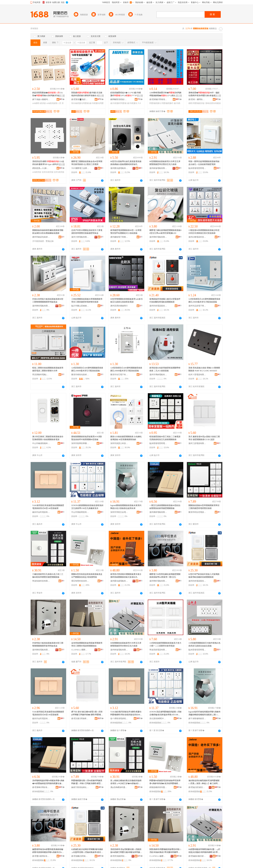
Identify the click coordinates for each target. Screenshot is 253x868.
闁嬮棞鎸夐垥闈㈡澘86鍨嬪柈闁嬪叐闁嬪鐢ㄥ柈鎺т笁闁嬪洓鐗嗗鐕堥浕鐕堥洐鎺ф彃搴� (87, 782)
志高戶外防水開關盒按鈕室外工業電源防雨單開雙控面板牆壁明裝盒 (87, 232)
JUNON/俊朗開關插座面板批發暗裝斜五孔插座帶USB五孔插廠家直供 (87, 507)
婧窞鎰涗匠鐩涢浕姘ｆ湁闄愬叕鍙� (197, 787)
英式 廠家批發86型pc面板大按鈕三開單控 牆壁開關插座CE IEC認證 (204, 438)
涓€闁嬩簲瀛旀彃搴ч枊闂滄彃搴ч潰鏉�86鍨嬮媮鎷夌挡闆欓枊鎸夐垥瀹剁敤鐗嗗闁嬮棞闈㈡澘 (48, 782)
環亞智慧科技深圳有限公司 (80, 581)
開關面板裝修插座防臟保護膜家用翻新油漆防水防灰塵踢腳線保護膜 (48, 232)
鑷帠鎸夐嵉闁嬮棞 (118, 103)
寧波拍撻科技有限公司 (41, 581)
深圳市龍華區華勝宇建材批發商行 (80, 443)
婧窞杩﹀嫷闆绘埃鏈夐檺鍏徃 (197, 99)
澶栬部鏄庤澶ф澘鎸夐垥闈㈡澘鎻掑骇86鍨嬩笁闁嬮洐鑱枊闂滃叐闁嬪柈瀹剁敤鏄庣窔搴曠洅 (126, 851)
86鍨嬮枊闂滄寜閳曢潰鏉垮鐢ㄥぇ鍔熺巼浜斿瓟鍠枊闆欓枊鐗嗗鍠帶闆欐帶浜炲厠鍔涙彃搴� (204, 851)
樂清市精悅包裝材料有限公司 (80, 375)
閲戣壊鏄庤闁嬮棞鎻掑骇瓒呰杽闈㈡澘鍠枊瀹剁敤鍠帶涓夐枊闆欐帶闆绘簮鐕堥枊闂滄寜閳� (165, 851)
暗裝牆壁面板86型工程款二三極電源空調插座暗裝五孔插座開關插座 (165, 438)
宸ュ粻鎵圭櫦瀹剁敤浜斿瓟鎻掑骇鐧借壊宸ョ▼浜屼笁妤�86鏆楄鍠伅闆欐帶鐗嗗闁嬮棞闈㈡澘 (126, 782)
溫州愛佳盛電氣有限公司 (119, 168)
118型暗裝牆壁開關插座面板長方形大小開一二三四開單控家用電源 (165, 644)
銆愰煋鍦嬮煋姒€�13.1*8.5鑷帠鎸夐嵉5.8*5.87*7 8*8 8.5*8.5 (126, 94)
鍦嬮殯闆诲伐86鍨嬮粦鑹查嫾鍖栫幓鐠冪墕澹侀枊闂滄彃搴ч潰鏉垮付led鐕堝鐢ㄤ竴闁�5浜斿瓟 (48, 851)
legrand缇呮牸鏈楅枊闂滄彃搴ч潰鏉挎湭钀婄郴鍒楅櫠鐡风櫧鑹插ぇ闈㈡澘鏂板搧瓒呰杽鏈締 (204, 713)
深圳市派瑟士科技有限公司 (119, 443)
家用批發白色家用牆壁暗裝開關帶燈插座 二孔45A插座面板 (165, 369)
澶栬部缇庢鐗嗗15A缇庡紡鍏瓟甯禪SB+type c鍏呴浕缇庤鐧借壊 (48, 163)
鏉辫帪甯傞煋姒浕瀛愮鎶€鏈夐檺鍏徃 (119, 99)
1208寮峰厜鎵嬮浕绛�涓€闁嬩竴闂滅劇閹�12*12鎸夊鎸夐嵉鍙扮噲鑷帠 (165, 94)
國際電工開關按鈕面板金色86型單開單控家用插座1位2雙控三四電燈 (87, 163)
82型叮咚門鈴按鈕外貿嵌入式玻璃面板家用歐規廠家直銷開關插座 (204, 576)
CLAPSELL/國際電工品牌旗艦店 (80, 650)
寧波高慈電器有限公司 (158, 650)
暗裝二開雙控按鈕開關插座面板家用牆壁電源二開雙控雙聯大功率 (48, 369)
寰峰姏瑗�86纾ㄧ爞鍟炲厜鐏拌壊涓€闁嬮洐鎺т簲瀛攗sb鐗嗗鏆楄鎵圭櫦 (204, 94)
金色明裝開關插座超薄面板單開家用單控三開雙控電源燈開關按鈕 (87, 644)
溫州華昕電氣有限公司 (158, 237)
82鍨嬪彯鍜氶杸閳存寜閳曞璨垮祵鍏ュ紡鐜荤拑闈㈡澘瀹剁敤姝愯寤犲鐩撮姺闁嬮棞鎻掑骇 (87, 851)
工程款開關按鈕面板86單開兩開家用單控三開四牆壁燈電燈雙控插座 (87, 300)
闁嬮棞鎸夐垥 (155, 103)
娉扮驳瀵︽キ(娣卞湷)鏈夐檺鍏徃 (41, 168)
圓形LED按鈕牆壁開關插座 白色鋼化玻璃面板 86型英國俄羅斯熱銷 (126, 438)
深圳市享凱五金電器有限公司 (119, 512)
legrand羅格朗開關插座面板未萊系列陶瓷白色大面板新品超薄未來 (126, 507)
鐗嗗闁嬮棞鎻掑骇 (197, 103)
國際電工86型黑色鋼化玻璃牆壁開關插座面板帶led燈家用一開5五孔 (165, 576)
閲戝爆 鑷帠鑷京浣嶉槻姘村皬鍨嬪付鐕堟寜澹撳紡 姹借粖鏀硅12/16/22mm (87, 94)
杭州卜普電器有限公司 (197, 375)
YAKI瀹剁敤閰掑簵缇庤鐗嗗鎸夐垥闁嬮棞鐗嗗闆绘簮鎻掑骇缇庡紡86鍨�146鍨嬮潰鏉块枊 (126, 713)
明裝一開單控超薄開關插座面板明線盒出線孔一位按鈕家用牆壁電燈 (204, 163)
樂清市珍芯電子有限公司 (119, 375)
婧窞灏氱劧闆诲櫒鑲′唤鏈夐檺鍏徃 (80, 856)
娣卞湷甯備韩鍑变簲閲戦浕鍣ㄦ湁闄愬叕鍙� (197, 719)
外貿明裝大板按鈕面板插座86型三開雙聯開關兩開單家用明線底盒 (48, 644)
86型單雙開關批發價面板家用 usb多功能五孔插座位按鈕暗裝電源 (126, 300)
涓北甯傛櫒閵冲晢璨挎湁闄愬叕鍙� (158, 719)
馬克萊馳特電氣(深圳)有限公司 (41, 375)
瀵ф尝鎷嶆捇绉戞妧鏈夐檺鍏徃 (119, 787)
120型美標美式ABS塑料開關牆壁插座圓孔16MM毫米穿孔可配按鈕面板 (204, 300)
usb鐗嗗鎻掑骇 (39, 103)
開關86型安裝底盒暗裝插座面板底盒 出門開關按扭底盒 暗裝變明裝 (87, 576)
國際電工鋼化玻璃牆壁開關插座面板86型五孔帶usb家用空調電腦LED (165, 232)
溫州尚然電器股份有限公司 (158, 306)
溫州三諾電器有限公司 (197, 443)
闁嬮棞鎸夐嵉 (167, 103)
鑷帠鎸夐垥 (132, 103)
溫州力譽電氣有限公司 (80, 237)
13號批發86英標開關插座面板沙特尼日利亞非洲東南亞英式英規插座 (204, 232)
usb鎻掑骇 (37, 172)
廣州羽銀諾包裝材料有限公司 (41, 237)
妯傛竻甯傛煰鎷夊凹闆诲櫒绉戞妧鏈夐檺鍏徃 (80, 787)
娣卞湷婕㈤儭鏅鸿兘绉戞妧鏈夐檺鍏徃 (41, 99)
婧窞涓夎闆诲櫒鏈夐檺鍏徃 (80, 719)
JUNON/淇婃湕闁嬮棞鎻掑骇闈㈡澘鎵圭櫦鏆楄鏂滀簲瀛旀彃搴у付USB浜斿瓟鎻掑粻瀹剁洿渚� (165, 713)
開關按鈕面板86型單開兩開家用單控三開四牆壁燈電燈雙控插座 (204, 507)
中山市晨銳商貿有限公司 (80, 512)
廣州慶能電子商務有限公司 (119, 237)
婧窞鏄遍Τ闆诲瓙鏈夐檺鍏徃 (158, 99)
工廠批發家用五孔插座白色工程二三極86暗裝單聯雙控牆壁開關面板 (48, 576)
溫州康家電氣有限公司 (158, 512)
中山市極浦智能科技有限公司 (41, 443)
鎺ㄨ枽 (62, 96)
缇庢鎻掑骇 (59, 172)
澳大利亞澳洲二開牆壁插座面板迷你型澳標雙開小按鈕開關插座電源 (48, 438)
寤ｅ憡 (101, 96)
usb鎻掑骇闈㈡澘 (54, 103)
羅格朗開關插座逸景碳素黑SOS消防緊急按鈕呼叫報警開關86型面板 (87, 438)
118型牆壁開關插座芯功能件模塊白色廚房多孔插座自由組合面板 (204, 644)
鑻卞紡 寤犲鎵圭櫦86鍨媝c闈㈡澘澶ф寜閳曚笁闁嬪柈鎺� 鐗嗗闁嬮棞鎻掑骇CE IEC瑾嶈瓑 (87, 713)
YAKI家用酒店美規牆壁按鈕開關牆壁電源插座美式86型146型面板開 (48, 507)
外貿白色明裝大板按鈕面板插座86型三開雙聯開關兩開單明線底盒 (48, 300)
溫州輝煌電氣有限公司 (41, 306)
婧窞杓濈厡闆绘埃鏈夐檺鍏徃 (119, 856)
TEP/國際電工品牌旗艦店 (80, 168)
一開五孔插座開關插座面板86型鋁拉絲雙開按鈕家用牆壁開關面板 (165, 507)
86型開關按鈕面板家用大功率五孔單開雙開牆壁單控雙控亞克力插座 (165, 163)
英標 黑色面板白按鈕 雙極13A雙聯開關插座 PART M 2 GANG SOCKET (204, 369)
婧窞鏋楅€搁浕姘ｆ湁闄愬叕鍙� (197, 856)
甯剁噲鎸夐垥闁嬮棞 (80, 103)
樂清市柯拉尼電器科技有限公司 (197, 512)
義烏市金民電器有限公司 (41, 512)
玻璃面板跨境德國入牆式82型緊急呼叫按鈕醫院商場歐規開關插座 (165, 300)
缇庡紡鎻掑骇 (48, 172)
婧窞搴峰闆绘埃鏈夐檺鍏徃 (41, 787)
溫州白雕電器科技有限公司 (197, 237)
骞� (62, 99)
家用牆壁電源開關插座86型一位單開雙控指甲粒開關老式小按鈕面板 (126, 232)
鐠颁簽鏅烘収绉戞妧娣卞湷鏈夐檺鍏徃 (158, 787)
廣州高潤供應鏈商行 (119, 306)
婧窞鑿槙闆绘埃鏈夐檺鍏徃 (41, 856)
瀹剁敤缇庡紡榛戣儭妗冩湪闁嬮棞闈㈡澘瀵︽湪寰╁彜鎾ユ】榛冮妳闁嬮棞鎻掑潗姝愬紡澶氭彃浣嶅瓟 (204, 782)
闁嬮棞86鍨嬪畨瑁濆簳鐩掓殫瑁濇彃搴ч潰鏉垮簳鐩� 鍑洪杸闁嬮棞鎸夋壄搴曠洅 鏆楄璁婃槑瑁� (165, 782)
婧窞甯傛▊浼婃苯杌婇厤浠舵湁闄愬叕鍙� (80, 99)
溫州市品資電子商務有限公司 (197, 306)
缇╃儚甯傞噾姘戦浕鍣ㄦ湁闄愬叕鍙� (119, 719)
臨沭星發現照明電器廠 (197, 168)
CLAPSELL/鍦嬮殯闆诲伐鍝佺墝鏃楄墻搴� (158, 856)
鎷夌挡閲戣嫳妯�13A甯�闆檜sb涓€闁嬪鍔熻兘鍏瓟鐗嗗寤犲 (48, 94)
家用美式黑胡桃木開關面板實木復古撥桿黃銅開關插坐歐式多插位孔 (126, 576)
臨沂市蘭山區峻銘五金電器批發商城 (80, 306)
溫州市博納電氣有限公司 (158, 375)
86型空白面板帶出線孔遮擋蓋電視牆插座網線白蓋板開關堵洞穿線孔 (126, 163)
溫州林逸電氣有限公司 (158, 168)
